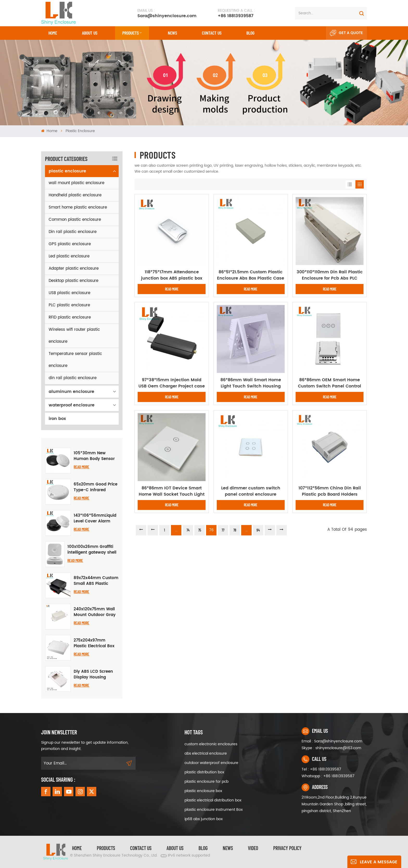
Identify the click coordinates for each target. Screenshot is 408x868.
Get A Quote (346, 33)
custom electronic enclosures (211, 744)
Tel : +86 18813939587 (321, 769)
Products (130, 33)
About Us (90, 33)
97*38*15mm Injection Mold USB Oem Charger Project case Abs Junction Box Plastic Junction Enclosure (172, 383)
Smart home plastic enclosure (78, 207)
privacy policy (287, 848)
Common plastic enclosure (75, 220)
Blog (250, 33)
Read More (81, 467)
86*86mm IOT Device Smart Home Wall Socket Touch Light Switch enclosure (172, 491)
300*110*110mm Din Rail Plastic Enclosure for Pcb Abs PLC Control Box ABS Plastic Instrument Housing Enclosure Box (330, 275)
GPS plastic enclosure (70, 244)
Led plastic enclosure (69, 256)
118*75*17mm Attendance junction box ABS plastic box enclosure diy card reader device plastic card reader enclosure (172, 275)
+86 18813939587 (236, 13)
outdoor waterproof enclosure (211, 763)
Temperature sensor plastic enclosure (75, 360)
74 (188, 530)
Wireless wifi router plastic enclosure (74, 336)
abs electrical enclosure (206, 753)
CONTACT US (212, 33)
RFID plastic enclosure (70, 317)
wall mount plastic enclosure (76, 183)
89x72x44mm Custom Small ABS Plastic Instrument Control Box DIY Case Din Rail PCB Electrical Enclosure (96, 581)
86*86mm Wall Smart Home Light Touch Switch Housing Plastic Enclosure (251, 383)
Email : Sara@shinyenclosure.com (332, 741)
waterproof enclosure (72, 405)
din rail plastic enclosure (73, 378)
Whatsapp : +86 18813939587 (328, 776)
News (172, 33)
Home (53, 33)
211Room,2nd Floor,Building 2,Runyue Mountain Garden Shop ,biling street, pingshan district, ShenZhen (334, 804)
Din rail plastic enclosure (73, 232)
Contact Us (141, 848)
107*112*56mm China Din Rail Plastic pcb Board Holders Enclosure (330, 491)
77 (223, 530)
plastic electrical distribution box (213, 800)
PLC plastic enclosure (69, 305)
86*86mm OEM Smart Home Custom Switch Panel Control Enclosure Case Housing (330, 383)
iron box (57, 419)
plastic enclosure (80, 131)
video (253, 848)
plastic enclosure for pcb (206, 782)
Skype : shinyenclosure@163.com (331, 748)
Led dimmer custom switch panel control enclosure (251, 491)
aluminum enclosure (71, 392)
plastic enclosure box (203, 791)
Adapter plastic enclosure (74, 268)
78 (235, 530)
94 (258, 530)
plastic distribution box (204, 772)
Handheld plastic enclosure (75, 195)
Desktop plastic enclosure (74, 281)
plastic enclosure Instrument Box (214, 810)
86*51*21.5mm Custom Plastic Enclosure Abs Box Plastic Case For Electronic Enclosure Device (251, 275)
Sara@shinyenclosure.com (167, 13)
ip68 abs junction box (204, 819)
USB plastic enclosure (69, 293)
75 (200, 530)
